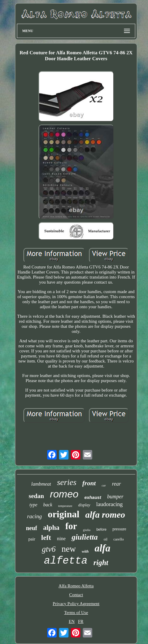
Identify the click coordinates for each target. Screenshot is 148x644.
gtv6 (49, 549)
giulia (87, 530)
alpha (51, 528)
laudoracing (109, 504)
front (89, 483)
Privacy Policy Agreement (76, 604)
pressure (119, 529)
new (69, 549)
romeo (64, 494)
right (101, 563)
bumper (115, 497)
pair (32, 539)
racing (34, 516)
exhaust (93, 497)
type (33, 505)
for (71, 526)
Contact (76, 595)
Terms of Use (76, 613)
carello (118, 539)
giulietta (85, 537)
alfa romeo (105, 515)
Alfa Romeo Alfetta (76, 586)
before (101, 529)
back (48, 505)
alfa (102, 548)
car (104, 485)
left (46, 538)
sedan (36, 496)
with (85, 551)
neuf (31, 528)
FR (81, 621)
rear (116, 484)
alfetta (66, 561)
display (84, 505)
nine (61, 539)
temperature (65, 506)
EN (72, 621)
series (67, 482)
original (64, 514)
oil (106, 539)
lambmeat (41, 484)
